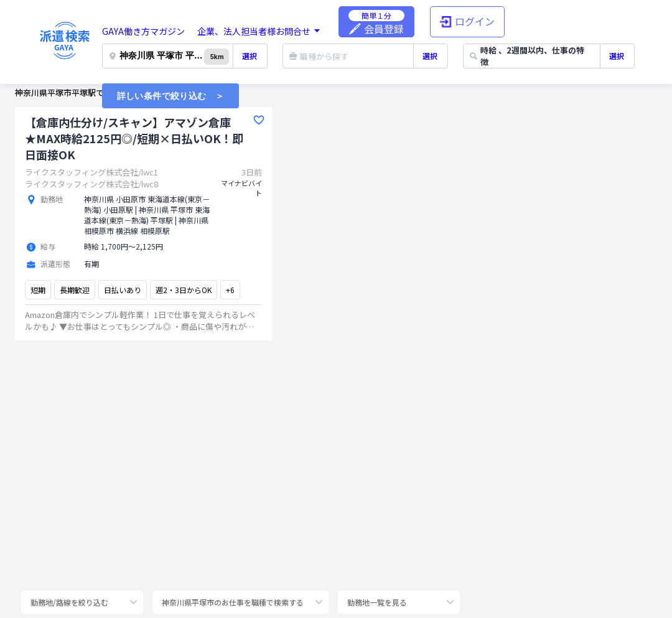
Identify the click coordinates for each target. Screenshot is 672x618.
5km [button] (217, 57)
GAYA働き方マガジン (143, 31)
